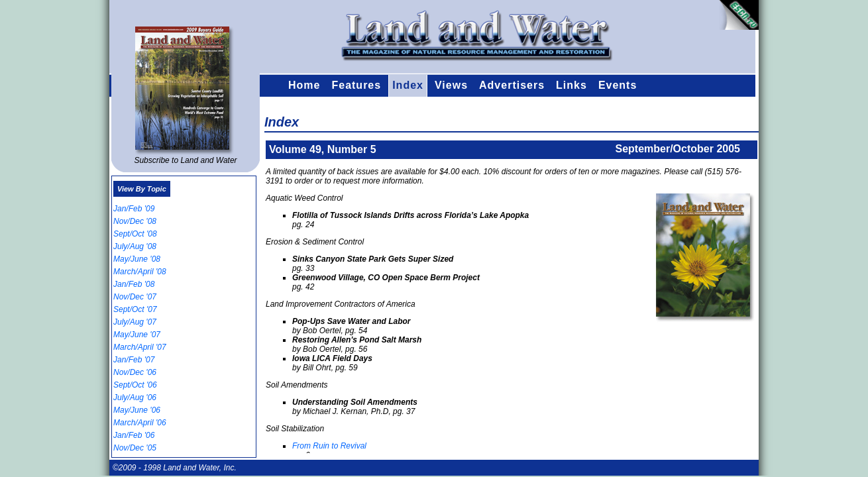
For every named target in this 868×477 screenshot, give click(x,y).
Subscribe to (185, 160)
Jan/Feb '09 (134, 209)
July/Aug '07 (135, 322)
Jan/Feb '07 (134, 360)
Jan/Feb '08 (134, 284)
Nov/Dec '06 (135, 372)
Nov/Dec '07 (135, 297)
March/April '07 (140, 347)
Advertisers (512, 85)
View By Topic (142, 189)
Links (571, 85)
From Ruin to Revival (329, 446)
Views (451, 85)
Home (304, 85)
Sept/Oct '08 (135, 234)
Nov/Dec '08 (135, 221)
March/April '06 (140, 423)
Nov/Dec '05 (135, 448)
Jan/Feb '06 (134, 435)
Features (356, 85)
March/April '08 (140, 272)
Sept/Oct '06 (135, 385)
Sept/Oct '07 (135, 309)
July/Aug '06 (135, 397)
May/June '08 (137, 259)
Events (618, 85)
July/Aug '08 (135, 246)
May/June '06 (137, 410)
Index (408, 85)
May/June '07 (137, 335)
